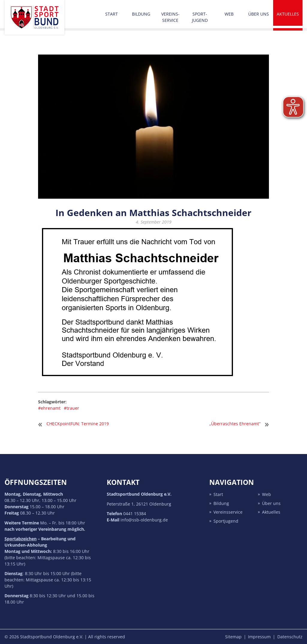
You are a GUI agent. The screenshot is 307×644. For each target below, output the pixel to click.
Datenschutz (290, 637)
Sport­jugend (200, 17)
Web (229, 14)
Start (112, 14)
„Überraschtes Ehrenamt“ (235, 424)
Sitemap (233, 637)
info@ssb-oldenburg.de (144, 520)
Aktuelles (288, 14)
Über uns (259, 14)
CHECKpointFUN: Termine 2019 (78, 424)
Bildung (141, 14)
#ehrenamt (49, 408)
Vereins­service (170, 17)
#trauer (72, 408)
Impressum (259, 637)
